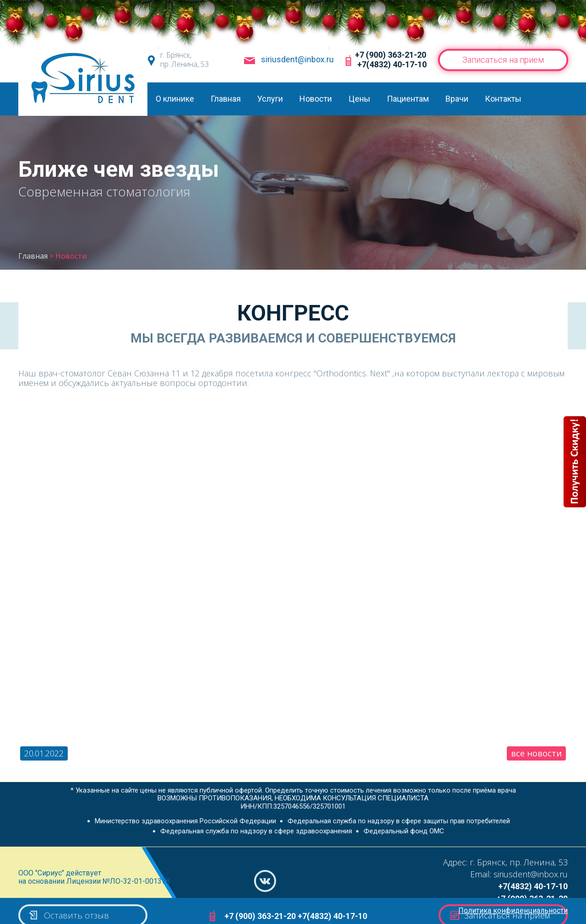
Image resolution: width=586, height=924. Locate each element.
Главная (226, 99)
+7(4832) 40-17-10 (392, 64)
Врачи (457, 99)
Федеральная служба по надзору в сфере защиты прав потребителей (399, 821)
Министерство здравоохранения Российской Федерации (185, 821)
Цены (359, 99)
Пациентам (408, 99)
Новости (316, 99)
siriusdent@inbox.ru (297, 60)
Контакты (503, 99)
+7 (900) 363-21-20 (391, 55)
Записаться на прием (503, 60)
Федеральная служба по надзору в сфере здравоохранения (256, 831)
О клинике (175, 99)
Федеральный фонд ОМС (404, 831)
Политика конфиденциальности (513, 910)
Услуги (270, 99)
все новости (536, 753)
